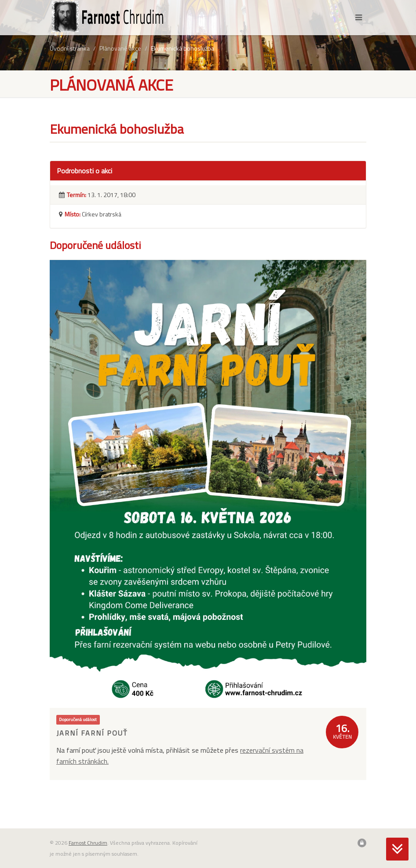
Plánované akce (120, 48)
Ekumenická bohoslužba (182, 48)
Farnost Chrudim (88, 843)
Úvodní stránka (70, 48)
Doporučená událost (78, 719)
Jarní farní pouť (92, 733)
